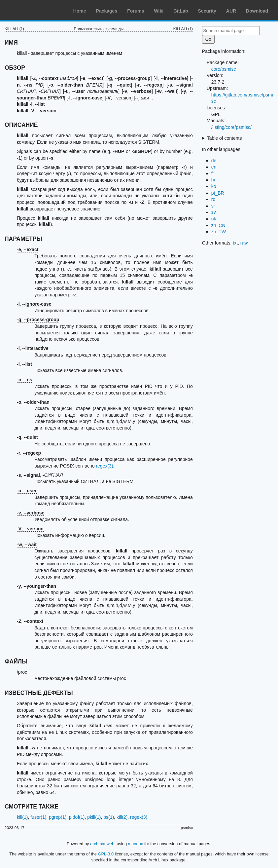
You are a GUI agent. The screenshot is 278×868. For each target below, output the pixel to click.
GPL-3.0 (106, 854)
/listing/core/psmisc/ (231, 127)
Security (207, 11)
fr (213, 173)
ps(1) (109, 817)
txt (235, 243)
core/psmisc (224, 69)
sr (213, 206)
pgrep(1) (58, 817)
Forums (136, 11)
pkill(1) (94, 817)
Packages (107, 11)
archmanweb (102, 844)
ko (214, 186)
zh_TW (219, 232)
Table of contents (225, 138)
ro (213, 199)
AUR (231, 11)
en (214, 167)
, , (40, 475)
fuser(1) (38, 817)
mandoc (136, 844)
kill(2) (122, 817)
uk (214, 219)
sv (214, 212)
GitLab (181, 11)
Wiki (159, 11)
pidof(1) (77, 817)
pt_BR (218, 193)
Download (257, 11)
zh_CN (218, 225)
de (214, 161)
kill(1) (22, 817)
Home (80, 11)
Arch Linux (36, 10)
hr (213, 180)
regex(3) (104, 466)
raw (244, 243)
